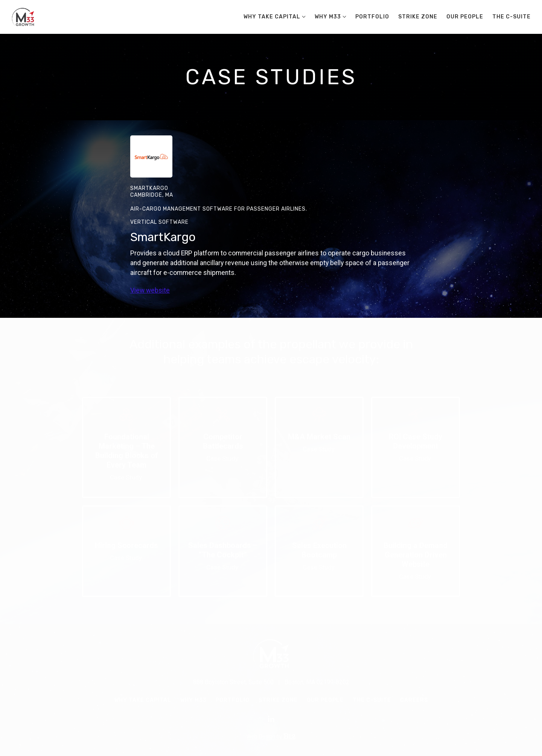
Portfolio (372, 17)
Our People (465, 17)
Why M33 (328, 17)
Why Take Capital (272, 17)
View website (150, 290)
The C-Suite (512, 17)
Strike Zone (418, 17)
